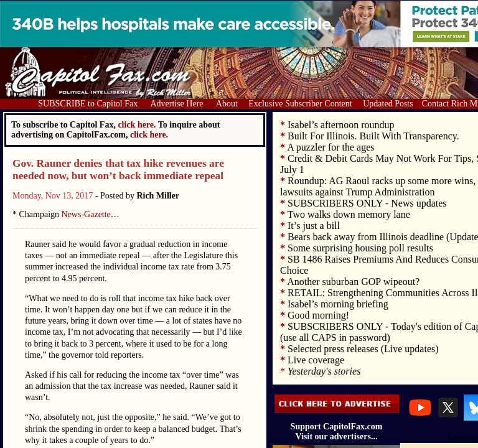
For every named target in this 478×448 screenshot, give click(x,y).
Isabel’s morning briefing (338, 304)
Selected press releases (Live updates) (363, 349)
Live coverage (316, 360)
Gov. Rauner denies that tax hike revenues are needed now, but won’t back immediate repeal (118, 170)
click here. (149, 135)
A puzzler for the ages (330, 147)
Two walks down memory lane (349, 214)
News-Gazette (86, 214)
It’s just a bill (314, 226)
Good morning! (318, 315)
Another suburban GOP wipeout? (353, 282)
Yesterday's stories (324, 371)
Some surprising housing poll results (360, 248)
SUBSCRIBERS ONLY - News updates (367, 203)
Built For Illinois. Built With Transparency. (373, 136)
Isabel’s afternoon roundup (341, 125)
